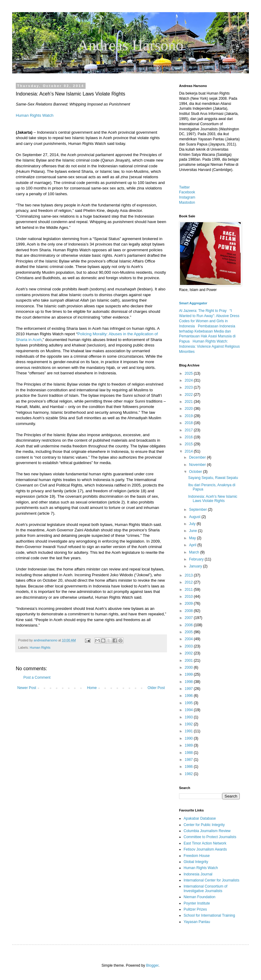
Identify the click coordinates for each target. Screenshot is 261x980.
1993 (189, 717)
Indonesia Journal (198, 874)
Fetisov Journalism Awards (205, 849)
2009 (189, 604)
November (198, 465)
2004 (189, 639)
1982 (189, 774)
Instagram (187, 197)
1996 (189, 696)
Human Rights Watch (35, 115)
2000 (189, 667)
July (193, 524)
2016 (189, 437)
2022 (189, 395)
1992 (189, 724)
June (193, 531)
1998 (189, 682)
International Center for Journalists (211, 880)
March (195, 552)
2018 (189, 423)
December (198, 457)
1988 (189, 753)
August (195, 517)
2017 (189, 430)
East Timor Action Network (205, 843)
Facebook (187, 192)
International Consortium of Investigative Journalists (205, 888)
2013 (189, 575)
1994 (189, 710)
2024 (189, 380)
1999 (189, 674)
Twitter (184, 187)
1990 (189, 738)
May (193, 538)
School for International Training (209, 915)
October (196, 472)
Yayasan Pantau (197, 922)
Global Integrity (196, 862)
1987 (189, 760)
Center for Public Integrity (204, 825)
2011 (189, 590)
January (196, 566)
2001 (189, 661)
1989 (189, 745)
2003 (189, 646)
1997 (189, 689)
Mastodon (187, 202)
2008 (189, 611)
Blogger (152, 965)
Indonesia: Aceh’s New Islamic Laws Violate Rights (213, 499)
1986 (189, 767)
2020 (189, 409)
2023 (189, 387)
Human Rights (40, 647)
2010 (189, 597)
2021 (189, 402)
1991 (189, 731)
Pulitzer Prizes (195, 909)
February (197, 559)
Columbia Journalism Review (207, 831)
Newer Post (27, 688)
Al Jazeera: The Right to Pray (203, 311)
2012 (189, 582)
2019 (189, 416)
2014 (189, 451)
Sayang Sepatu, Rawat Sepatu (213, 478)
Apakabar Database (200, 818)
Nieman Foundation (200, 897)
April (193, 545)
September (198, 510)
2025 (189, 373)
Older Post (156, 688)
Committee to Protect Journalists (210, 837)
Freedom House (197, 856)
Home (92, 688)
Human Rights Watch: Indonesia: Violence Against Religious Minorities (209, 346)
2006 (189, 625)
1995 (189, 703)
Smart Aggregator (193, 303)
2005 (189, 632)
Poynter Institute (197, 903)
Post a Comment (37, 677)
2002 (189, 653)
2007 (189, 618)
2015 (189, 444)
